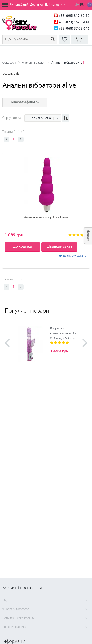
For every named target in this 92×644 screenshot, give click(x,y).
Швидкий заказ (59, 247)
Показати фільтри (25, 102)
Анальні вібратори (65, 63)
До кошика (23, 247)
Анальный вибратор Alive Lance (46, 217)
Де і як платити (55, 5)
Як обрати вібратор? (16, 609)
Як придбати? (19, 5)
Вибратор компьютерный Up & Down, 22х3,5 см (63, 334)
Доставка (36, 5)
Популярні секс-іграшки (19, 618)
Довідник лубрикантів (17, 627)
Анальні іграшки (33, 63)
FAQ (5, 601)
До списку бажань (74, 256)
